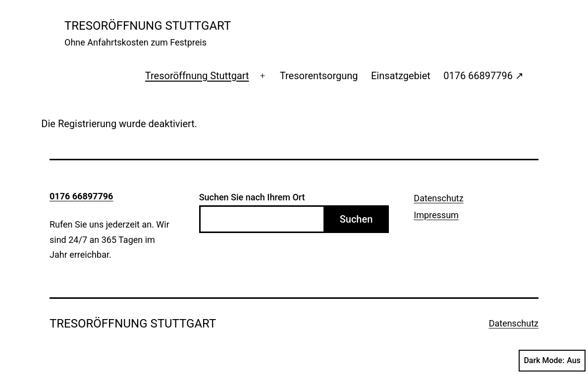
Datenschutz (438, 198)
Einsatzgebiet (401, 76)
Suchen (356, 219)
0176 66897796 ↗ (483, 76)
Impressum (436, 215)
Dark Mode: (552, 361)
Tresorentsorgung (319, 76)
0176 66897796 (81, 196)
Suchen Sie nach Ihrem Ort (252, 197)
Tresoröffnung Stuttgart (197, 76)
